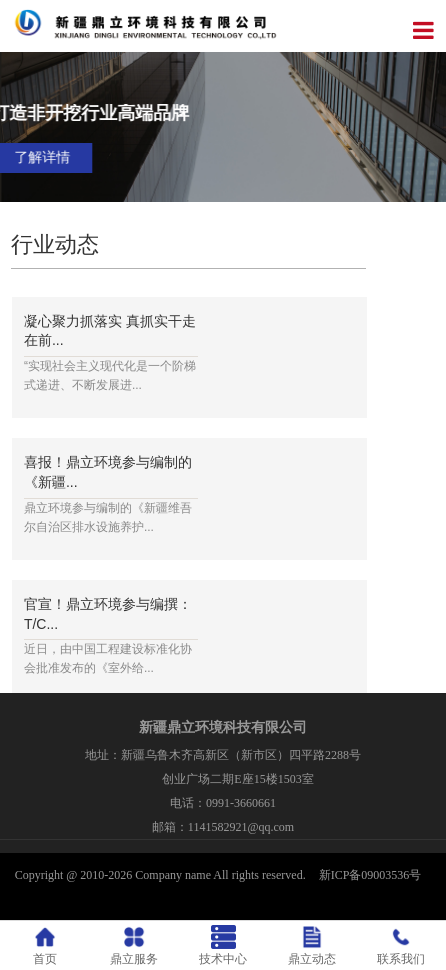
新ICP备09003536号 (370, 875)
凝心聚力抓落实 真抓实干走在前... (110, 331)
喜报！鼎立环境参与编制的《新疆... (108, 472)
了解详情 (314, 157)
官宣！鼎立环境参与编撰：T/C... (108, 614)
